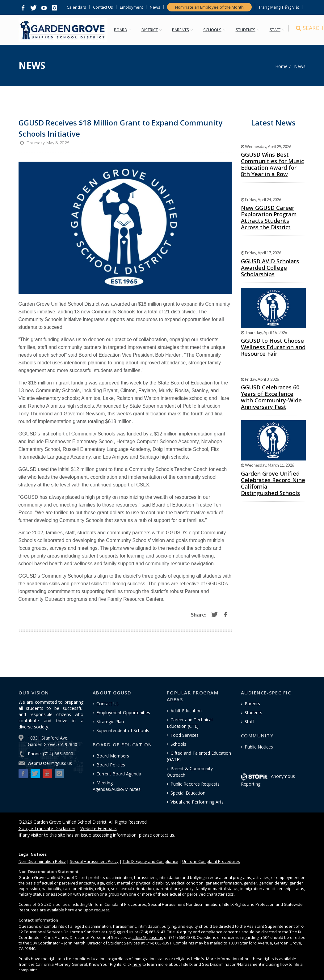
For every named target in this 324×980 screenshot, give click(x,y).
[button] (23, 8)
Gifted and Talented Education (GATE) (199, 756)
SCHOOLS (214, 30)
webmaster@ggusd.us (50, 763)
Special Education (188, 793)
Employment (131, 7)
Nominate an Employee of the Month (209, 7)
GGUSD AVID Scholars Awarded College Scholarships (270, 268)
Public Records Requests (195, 784)
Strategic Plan (110, 721)
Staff (249, 721)
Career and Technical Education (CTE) (190, 723)
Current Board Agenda (119, 774)
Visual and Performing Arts (197, 802)
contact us (164, 835)
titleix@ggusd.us (148, 937)
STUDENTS (247, 30)
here (70, 910)
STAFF (276, 30)
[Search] (300, 30)
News (155, 7)
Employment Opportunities (123, 713)
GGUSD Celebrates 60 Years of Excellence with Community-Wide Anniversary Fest (271, 397)
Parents (252, 704)
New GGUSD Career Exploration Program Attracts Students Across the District (269, 217)
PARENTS (182, 30)
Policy (42, 861)
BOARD (122, 30)
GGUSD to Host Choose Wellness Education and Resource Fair (273, 347)
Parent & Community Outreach (190, 772)
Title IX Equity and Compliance (150, 861)
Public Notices (259, 747)
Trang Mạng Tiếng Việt (279, 7)
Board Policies (111, 765)
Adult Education (186, 711)
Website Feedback (99, 828)
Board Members (113, 756)
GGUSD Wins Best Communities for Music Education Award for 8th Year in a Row (272, 164)
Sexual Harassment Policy (94, 861)
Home (281, 66)
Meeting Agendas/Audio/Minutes (117, 786)
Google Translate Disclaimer (47, 828)
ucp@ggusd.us (120, 932)
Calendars (76, 7)
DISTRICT (151, 30)
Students (253, 713)
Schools (178, 744)
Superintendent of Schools (123, 730)
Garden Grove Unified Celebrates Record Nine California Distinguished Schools (273, 483)
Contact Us (103, 7)
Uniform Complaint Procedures (211, 861)
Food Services (185, 735)
